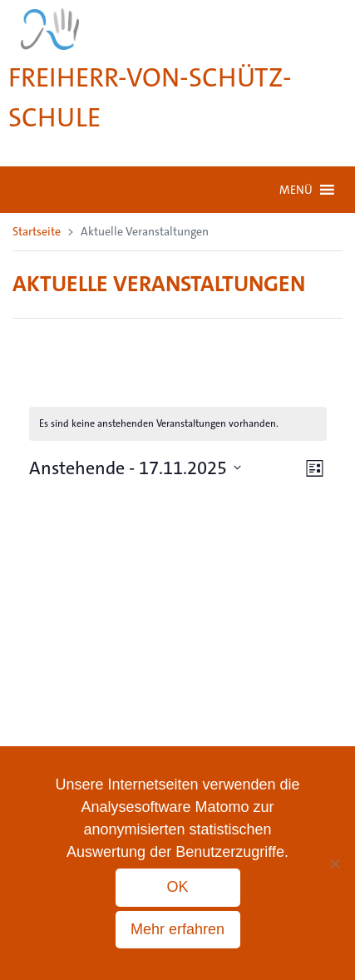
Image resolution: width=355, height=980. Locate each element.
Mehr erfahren (177, 929)
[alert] (178, 424)
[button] (296, 190)
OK (177, 887)
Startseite (37, 231)
